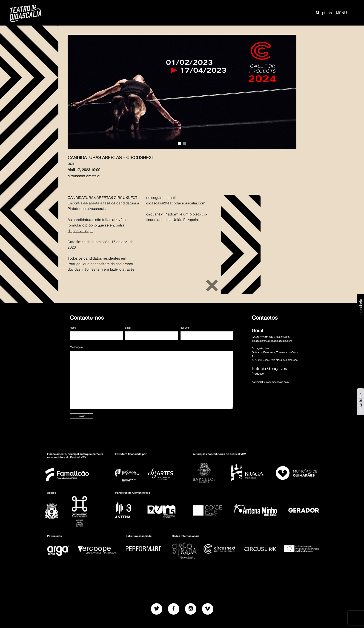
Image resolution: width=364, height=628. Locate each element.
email (128, 328)
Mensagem (76, 347)
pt (324, 13)
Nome (73, 328)
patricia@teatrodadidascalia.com (270, 382)
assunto (185, 328)
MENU (341, 13)
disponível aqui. (80, 231)
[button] (318, 13)
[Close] (212, 285)
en (330, 13)
